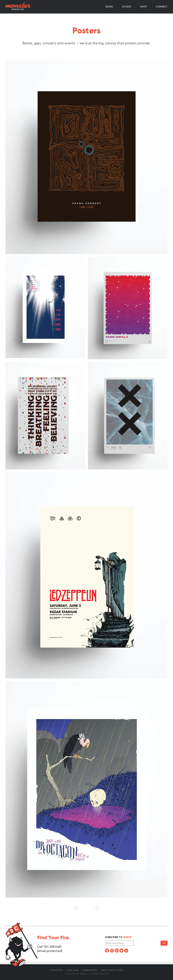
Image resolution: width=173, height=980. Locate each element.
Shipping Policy (90, 970)
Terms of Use (73, 970)
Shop (144, 7)
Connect (162, 7)
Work (109, 7)
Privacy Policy (57, 970)
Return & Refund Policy (112, 970)
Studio (127, 7)
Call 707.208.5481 (49, 947)
